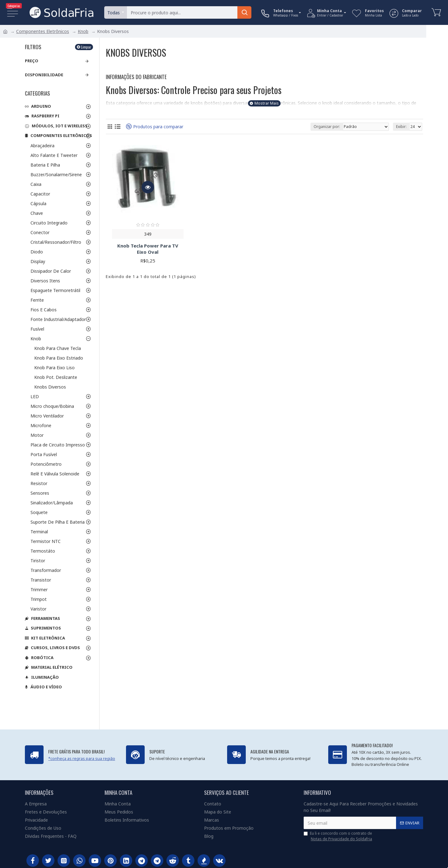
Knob (83, 31)
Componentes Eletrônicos (43, 31)
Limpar (86, 47)
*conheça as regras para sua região (82, 758)
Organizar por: (327, 127)
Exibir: (401, 127)
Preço (32, 61)
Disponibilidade (44, 75)
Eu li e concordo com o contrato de (338, 836)
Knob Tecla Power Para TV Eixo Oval (148, 249)
